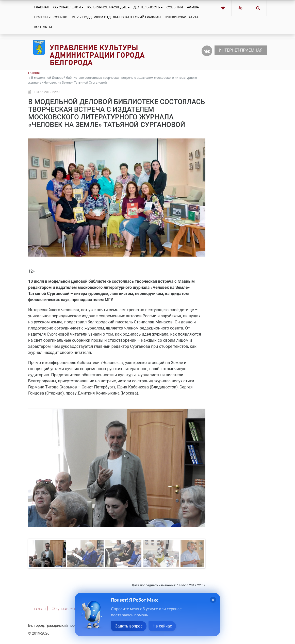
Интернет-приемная (241, 50)
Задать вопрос (129, 626)
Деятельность (147, 7)
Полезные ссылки (51, 17)
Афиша (193, 7)
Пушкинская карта (182, 17)
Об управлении (67, 7)
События (175, 7)
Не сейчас (162, 626)
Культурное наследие (107, 7)
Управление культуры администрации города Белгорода (97, 55)
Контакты (43, 27)
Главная (42, 7)
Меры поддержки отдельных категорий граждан (116, 17)
